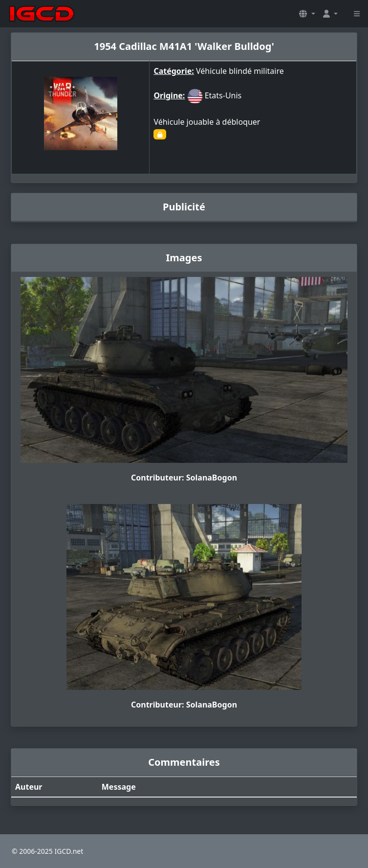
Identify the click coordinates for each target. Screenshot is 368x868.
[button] (307, 14)
